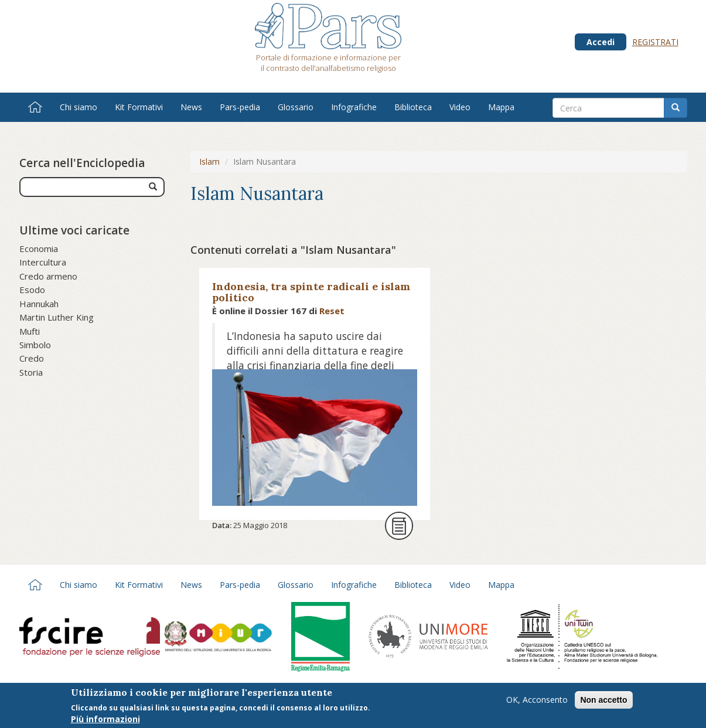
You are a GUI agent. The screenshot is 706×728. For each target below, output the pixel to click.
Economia (39, 249)
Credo (32, 358)
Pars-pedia (240, 107)
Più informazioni (105, 720)
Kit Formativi (139, 107)
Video (460, 107)
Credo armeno (48, 276)
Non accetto (603, 701)
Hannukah (39, 304)
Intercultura (43, 262)
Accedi (601, 42)
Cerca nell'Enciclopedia (82, 163)
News (191, 107)
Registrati (655, 42)
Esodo (32, 290)
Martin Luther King (57, 317)
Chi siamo (79, 107)
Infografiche (354, 107)
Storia (31, 372)
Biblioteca (413, 107)
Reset (332, 311)
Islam (209, 161)
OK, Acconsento (537, 701)
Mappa (501, 107)
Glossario (296, 107)
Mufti (30, 331)
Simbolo (35, 345)
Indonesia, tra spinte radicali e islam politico (311, 292)
